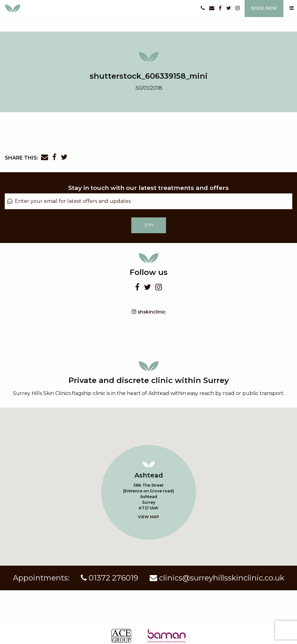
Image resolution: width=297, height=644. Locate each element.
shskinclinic (149, 312)
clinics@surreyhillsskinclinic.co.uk (217, 578)
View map (148, 517)
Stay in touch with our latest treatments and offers (148, 188)
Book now (264, 8)
